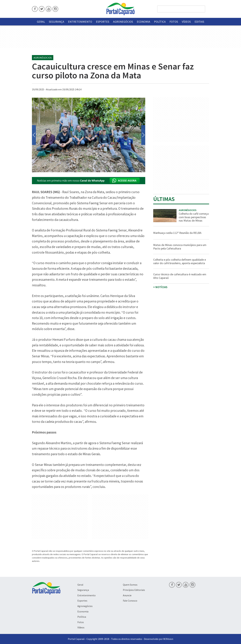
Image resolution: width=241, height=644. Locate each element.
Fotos (174, 22)
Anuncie (127, 595)
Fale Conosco (130, 601)
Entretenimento (80, 22)
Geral (41, 22)
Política (160, 22)
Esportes (103, 22)
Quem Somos (130, 585)
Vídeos (186, 22)
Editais (199, 22)
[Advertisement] (60, 517)
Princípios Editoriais (134, 590)
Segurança (56, 22)
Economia (143, 22)
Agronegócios (123, 22)
